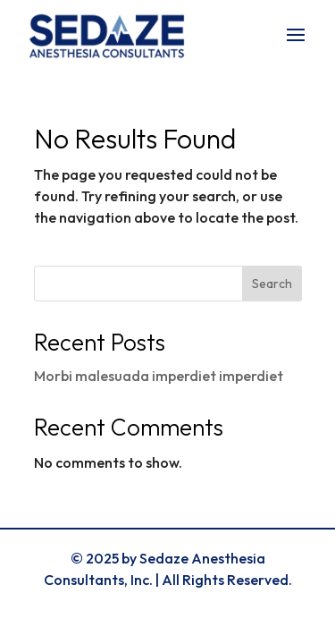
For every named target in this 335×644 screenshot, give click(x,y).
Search (272, 284)
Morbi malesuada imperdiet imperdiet (159, 376)
